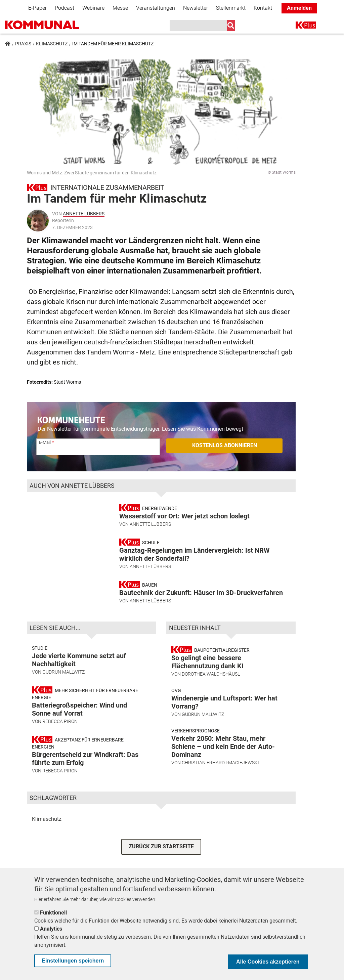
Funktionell (53, 913)
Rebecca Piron (60, 736)
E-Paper (37, 8)
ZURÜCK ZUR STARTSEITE (161, 861)
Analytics (51, 929)
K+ (300, 26)
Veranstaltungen (156, 8)
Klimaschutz (52, 44)
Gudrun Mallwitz (63, 687)
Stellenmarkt (231, 8)
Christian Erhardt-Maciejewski (220, 777)
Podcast (64, 8)
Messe (120, 8)
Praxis (23, 44)
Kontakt (263, 8)
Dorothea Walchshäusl (211, 689)
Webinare (93, 8)
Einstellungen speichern (73, 961)
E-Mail (45, 442)
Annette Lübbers (84, 214)
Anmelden (299, 8)
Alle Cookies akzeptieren (268, 962)
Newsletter (196, 8)
